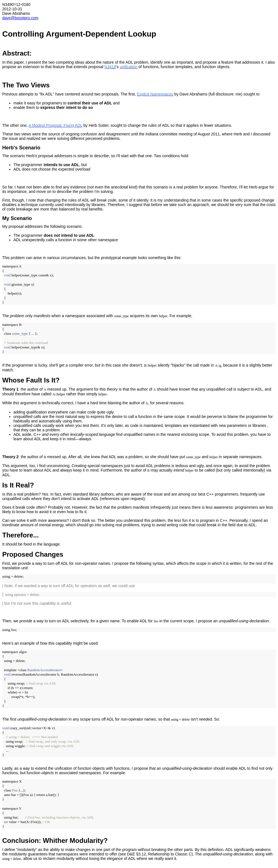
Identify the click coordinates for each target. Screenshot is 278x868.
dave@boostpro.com (20, 18)
